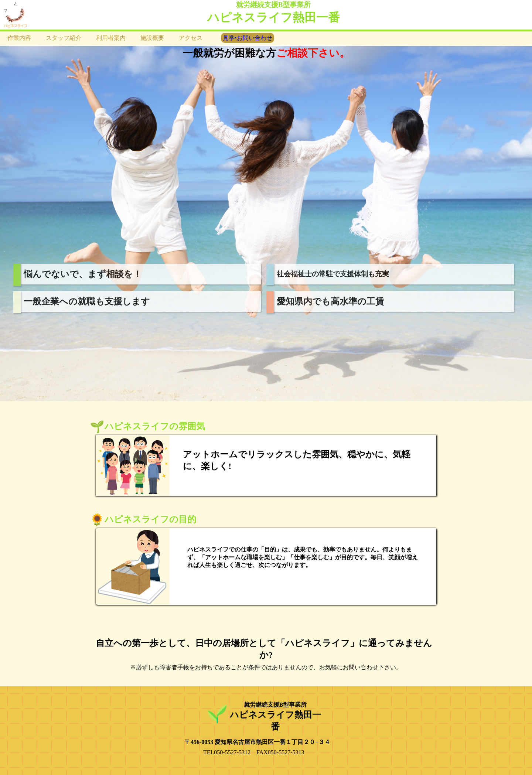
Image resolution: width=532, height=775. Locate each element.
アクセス (191, 38)
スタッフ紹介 (64, 38)
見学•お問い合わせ (248, 38)
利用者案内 (111, 38)
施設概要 (152, 38)
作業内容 (19, 38)
